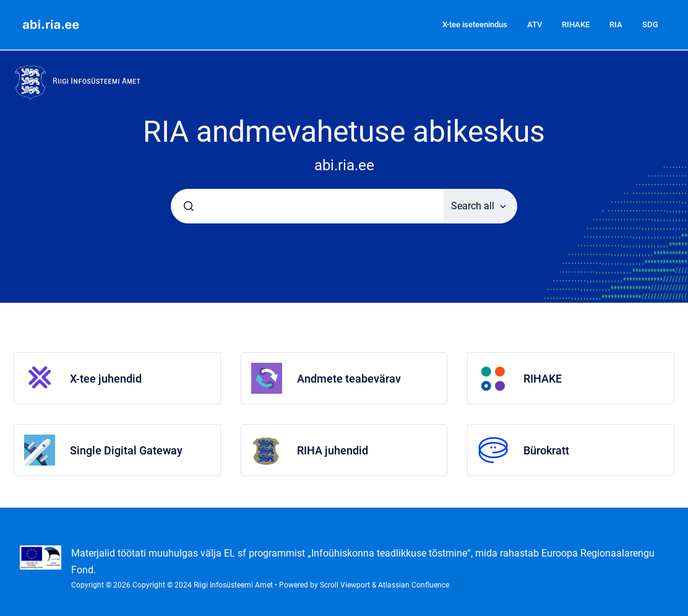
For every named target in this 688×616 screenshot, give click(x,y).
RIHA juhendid (333, 450)
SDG (650, 24)
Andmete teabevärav (349, 379)
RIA (616, 24)
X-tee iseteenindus (475, 24)
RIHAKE (576, 24)
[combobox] (307, 206)
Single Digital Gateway (126, 450)
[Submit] (189, 206)
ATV (535, 24)
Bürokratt (546, 450)
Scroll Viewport (346, 585)
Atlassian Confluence (414, 585)
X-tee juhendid (106, 379)
